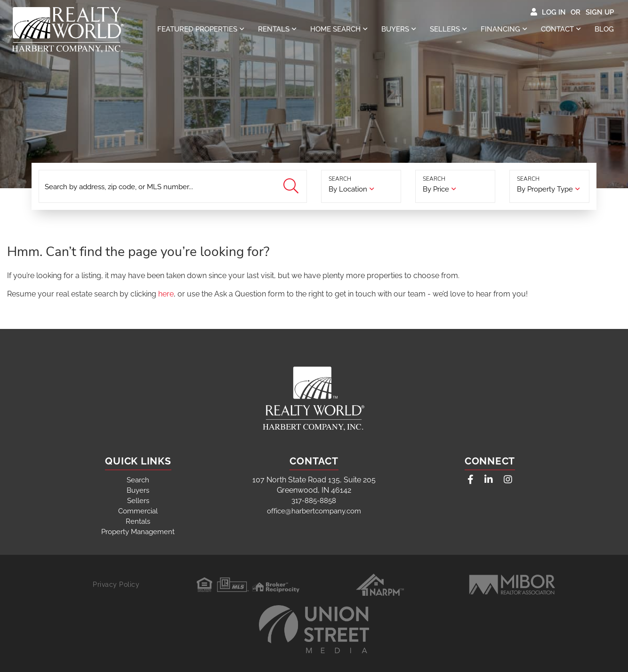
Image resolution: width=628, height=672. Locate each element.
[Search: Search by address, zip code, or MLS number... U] (173, 186)
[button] (292, 187)
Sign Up (600, 12)
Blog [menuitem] (604, 29)
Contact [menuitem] (557, 29)
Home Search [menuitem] (335, 29)
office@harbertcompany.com (314, 511)
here (166, 294)
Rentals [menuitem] (274, 29)
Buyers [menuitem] (395, 29)
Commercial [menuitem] (138, 511)
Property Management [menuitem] (138, 532)
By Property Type (545, 189)
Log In (554, 12)
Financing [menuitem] (500, 29)
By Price (436, 189)
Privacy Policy (116, 584)
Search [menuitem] (138, 480)
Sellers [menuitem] (445, 29)
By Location (348, 189)
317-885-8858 (314, 501)
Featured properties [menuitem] (197, 29)
